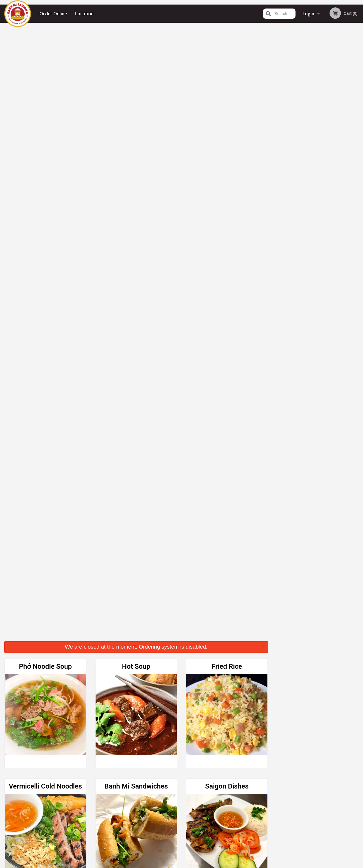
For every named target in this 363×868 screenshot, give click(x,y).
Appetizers (45, 296)
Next (359, 81)
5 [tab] (331, 117)
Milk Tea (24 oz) (136, 416)
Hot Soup (136, 56)
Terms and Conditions (227, 799)
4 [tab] (322, 117)
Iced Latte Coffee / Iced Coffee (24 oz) (136, 540)
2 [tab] (305, 117)
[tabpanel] (318, 81)
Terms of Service (191, 864)
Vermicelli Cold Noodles (45, 176)
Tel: (274, 806)
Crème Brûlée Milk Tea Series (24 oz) (45, 421)
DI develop (190, 849)
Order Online (53, 14)
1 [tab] (297, 117)
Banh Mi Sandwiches (136, 176)
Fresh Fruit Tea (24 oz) (227, 416)
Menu (167, 792)
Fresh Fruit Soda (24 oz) (227, 536)
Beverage (227, 655)
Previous (277, 81)
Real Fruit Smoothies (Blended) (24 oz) (45, 660)
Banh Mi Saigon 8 (65, 785)
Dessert (136, 655)
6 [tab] (339, 117)
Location (84, 14)
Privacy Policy (221, 806)
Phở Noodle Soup (46, 56)
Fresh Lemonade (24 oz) (46, 536)
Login (308, 14)
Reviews (216, 792)
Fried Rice (227, 56)
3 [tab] (314, 117)
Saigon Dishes (227, 176)
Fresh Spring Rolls (136, 296)
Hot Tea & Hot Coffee (227, 296)
